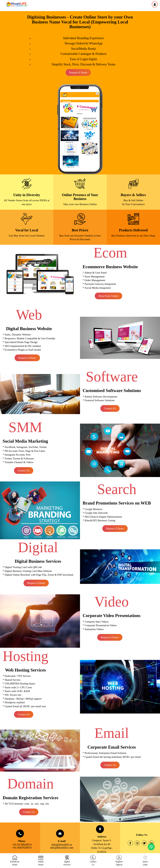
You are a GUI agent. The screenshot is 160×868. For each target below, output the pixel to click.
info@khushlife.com (62, 848)
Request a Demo (78, 72)
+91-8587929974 (22, 848)
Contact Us (110, 408)
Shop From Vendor (108, 296)
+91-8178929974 (22, 845)
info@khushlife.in (62, 845)
